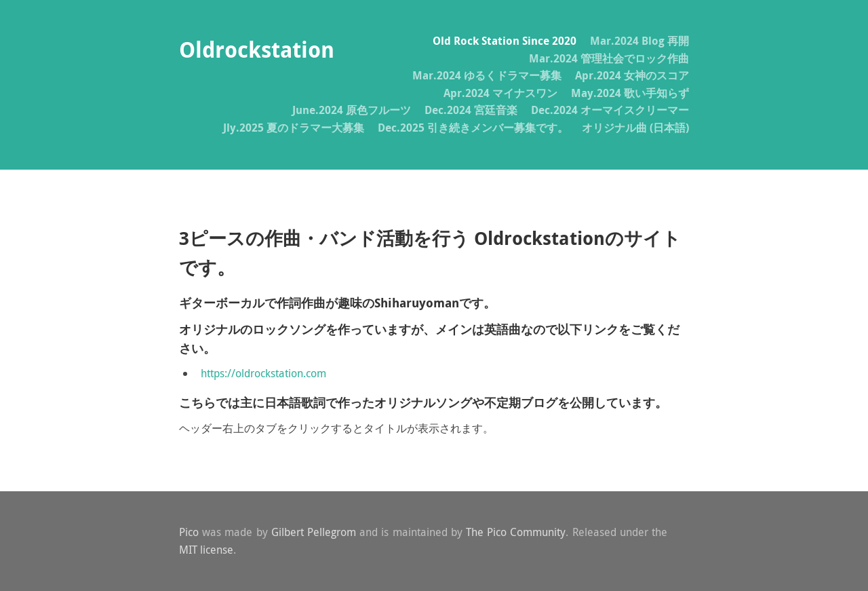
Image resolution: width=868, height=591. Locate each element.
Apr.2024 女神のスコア (632, 75)
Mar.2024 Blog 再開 (639, 41)
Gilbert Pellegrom (314, 532)
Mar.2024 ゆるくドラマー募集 (487, 75)
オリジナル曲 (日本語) (635, 128)
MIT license (206, 550)
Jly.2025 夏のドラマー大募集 (294, 128)
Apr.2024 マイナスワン (500, 93)
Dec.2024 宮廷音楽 (471, 110)
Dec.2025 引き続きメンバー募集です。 (473, 128)
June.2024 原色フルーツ (352, 110)
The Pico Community (516, 532)
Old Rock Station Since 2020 (505, 41)
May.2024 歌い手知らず (630, 93)
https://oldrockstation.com (263, 373)
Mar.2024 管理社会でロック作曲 (609, 58)
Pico (189, 532)
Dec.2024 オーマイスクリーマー (610, 110)
